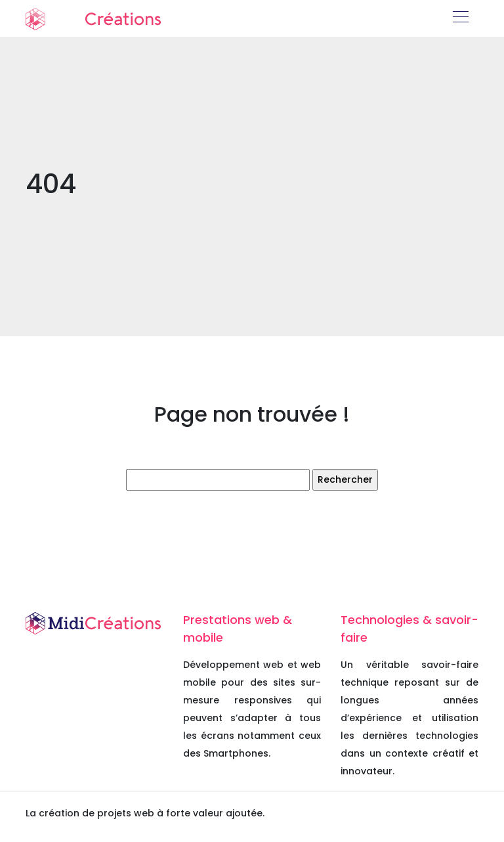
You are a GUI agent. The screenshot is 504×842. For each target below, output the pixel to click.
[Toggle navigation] (460, 18)
